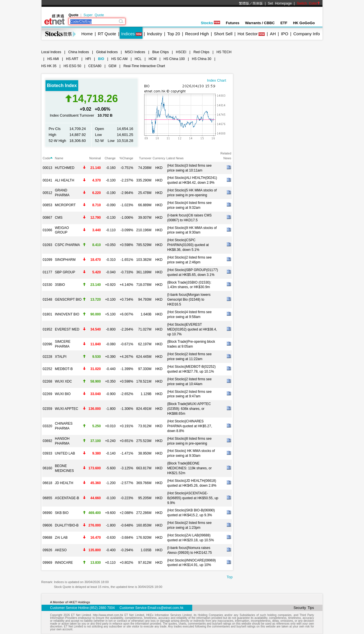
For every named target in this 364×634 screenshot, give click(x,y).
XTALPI (61, 357)
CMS (59, 218)
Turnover (145, 158)
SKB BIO (62, 513)
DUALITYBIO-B (67, 525)
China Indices (79, 52)
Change (110, 158)
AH (273, 34)
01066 (47, 230)
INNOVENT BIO (67, 314)
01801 (47, 314)
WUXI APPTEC (67, 409)
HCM (153, 59)
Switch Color (309, 3)
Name (59, 158)
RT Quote (107, 34)
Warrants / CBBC (260, 23)
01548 (47, 300)
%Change (126, 158)
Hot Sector (248, 34)
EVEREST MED (67, 329)
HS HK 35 (49, 66)
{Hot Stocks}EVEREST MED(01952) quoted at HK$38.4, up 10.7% (192, 329)
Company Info (306, 34)
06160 (47, 468)
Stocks (210, 23)
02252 (47, 369)
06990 (47, 513)
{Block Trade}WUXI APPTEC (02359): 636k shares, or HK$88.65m (189, 409)
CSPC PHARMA (67, 245)
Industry (155, 34)
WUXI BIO (63, 394)
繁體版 (244, 3)
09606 (47, 525)
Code (48, 158)
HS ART (72, 59)
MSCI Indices (135, 52)
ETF (284, 23)
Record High (197, 34)
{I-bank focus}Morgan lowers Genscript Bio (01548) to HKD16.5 (189, 300)
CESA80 (95, 66)
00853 (47, 205)
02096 (47, 344)
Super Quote (94, 15)
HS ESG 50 (72, 66)
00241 (47, 180)
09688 (47, 538)
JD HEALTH (64, 483)
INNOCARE (64, 563)
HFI (88, 59)
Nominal (95, 158)
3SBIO (60, 285)
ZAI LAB (61, 538)
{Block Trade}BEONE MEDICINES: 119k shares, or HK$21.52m (189, 468)
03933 (47, 453)
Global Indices (107, 52)
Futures (233, 23)
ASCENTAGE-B (67, 498)
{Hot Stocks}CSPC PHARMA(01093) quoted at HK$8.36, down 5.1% (188, 245)
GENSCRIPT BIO (68, 300)
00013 (47, 168)
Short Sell (223, 34)
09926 (47, 550)
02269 (47, 394)
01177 (47, 272)
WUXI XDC (63, 381)
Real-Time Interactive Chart (144, 66)
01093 (47, 245)
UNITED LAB (65, 453)
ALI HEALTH (65, 180)
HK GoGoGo (304, 23)
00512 (47, 193)
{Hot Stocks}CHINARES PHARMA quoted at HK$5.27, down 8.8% (190, 426)
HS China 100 (174, 59)
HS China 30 (202, 59)
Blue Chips (160, 52)
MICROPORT (65, 205)
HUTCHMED (65, 168)
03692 (47, 441)
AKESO (61, 550)
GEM (112, 66)
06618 (47, 483)
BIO (101, 59)
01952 (47, 329)
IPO (285, 34)
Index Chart (217, 80)
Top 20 (174, 34)
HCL (138, 59)
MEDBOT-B (64, 369)
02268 (47, 381)
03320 (47, 426)
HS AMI (53, 59)
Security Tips (304, 608)
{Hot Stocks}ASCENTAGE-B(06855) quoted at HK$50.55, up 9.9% (193, 498)
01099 (47, 260)
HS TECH (224, 52)
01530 (47, 285)
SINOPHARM (65, 260)
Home (87, 34)
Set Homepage (280, 3)
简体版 (258, 3)
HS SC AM (119, 59)
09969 (47, 563)
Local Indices (51, 52)
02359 (47, 409)
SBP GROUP (65, 272)
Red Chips (201, 52)
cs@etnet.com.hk (170, 608)
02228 (47, 357)
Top (230, 577)
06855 (47, 498)
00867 (47, 218)
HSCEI (181, 52)
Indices (128, 34)
